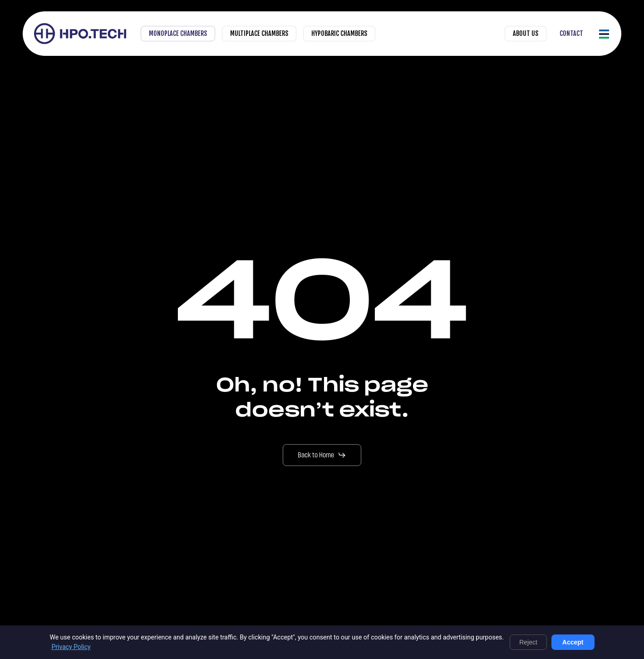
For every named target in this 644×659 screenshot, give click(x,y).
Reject (528, 642)
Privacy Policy (71, 647)
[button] (605, 34)
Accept (573, 642)
